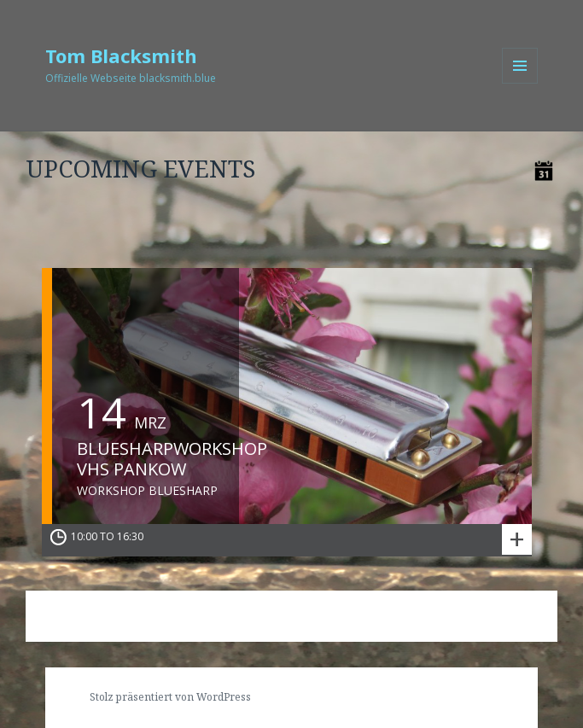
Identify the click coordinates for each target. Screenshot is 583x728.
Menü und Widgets (520, 83)
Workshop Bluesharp (147, 491)
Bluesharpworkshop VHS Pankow (172, 459)
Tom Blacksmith (121, 55)
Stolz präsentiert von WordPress (170, 697)
